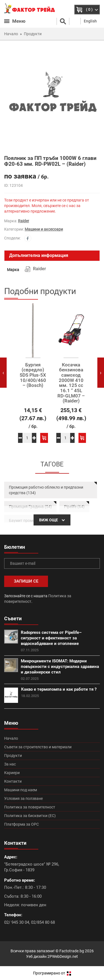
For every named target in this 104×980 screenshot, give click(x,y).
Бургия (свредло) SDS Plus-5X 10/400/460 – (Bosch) (33, 375)
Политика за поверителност (30, 807)
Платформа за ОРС (21, 824)
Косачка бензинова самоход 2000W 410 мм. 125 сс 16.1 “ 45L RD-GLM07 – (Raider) (71, 383)
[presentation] (3, 373)
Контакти (13, 781)
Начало (11, 738)
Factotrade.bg (72, 951)
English (90, 21)
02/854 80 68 (43, 922)
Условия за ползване (23, 798)
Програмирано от (52, 973)
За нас (10, 764)
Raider (24, 221)
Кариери (12, 773)
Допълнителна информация (39, 255)
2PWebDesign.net (63, 956)
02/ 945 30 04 (17, 922)
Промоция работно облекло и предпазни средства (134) (46, 490)
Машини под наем (21, 790)
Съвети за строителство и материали (38, 747)
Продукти (13, 756)
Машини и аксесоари (44, 229)
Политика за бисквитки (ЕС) (30, 816)
